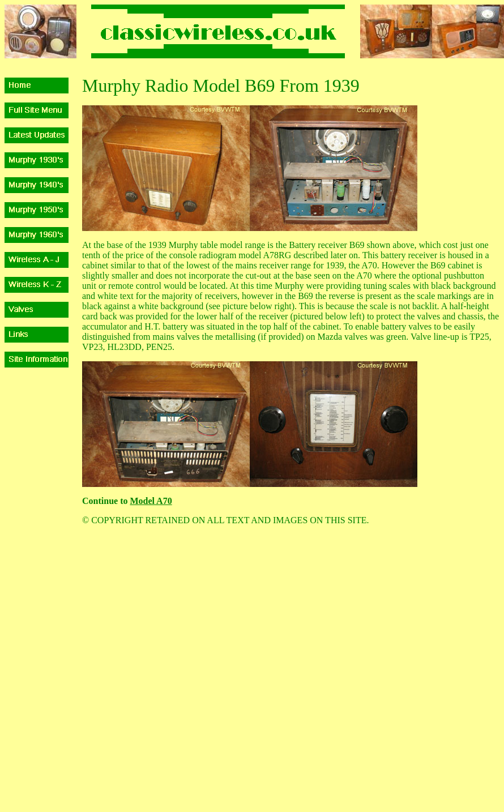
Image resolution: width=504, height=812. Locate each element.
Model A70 (151, 501)
